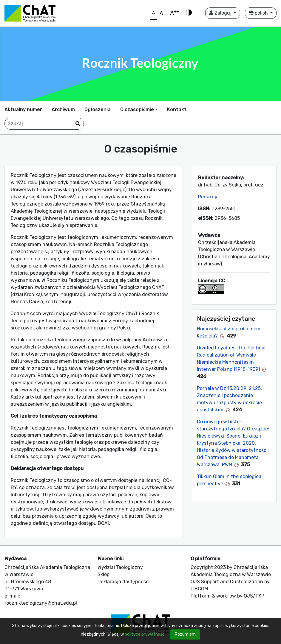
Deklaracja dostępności (124, 582)
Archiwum (63, 109)
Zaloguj (221, 13)
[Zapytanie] (44, 124)
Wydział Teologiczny (120, 567)
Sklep (104, 574)
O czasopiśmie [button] (137, 109)
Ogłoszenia (98, 109)
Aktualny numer (23, 109)
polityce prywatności (145, 634)
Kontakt (177, 109)
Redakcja (208, 197)
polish (259, 13)
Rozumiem (185, 634)
